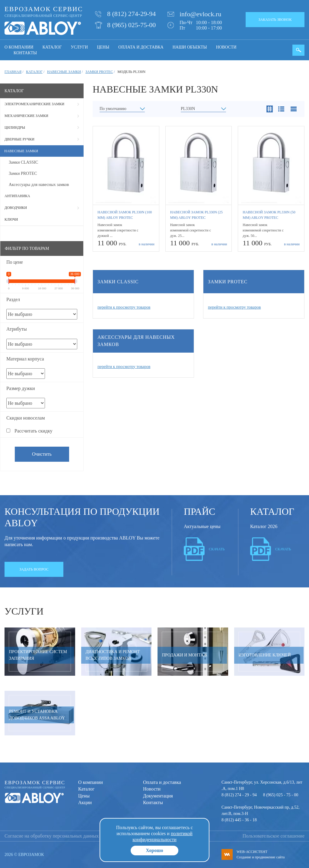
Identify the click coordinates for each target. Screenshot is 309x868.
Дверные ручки (19, 139)
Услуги (80, 47)
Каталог (52, 47)
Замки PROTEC (23, 173)
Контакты (25, 53)
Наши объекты (190, 47)
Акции (85, 802)
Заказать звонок (275, 20)
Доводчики (16, 208)
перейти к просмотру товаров (124, 307)
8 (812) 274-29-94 (131, 14)
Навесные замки (21, 151)
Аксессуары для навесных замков (39, 185)
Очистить (42, 454)
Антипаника (17, 196)
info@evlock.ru (200, 14)
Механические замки (26, 116)
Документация (158, 796)
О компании (19, 47)
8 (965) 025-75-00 (131, 25)
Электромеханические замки (34, 104)
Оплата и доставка (141, 47)
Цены (103, 47)
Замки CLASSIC (23, 162)
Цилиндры (15, 127)
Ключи (11, 219)
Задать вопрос (34, 569)
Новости (226, 47)
